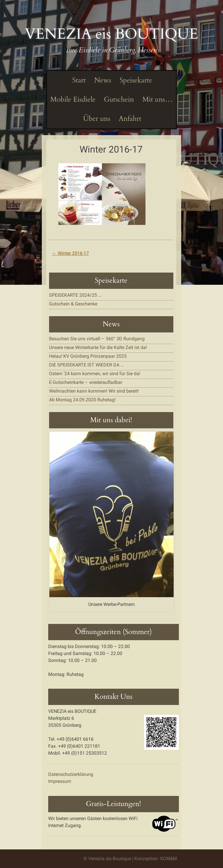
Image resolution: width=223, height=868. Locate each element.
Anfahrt (129, 119)
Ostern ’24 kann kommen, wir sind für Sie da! (95, 374)
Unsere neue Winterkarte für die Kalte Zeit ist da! (98, 347)
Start (78, 80)
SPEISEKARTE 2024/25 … (75, 295)
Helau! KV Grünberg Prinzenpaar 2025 (88, 356)
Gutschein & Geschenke (73, 304)
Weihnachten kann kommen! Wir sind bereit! (94, 391)
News (102, 80)
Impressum (60, 781)
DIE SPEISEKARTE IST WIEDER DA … (86, 365)
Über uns (96, 119)
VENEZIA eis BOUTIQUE (111, 34)
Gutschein (118, 100)
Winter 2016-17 (70, 253)
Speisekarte (135, 80)
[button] (102, 194)
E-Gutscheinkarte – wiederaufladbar (86, 382)
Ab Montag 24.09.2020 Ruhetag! (82, 400)
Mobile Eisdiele (73, 100)
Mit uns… (157, 100)
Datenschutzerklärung (71, 774)
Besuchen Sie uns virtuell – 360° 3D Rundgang (97, 339)
